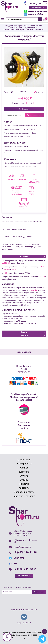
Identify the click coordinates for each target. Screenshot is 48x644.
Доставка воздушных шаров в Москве (17, 632)
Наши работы (24, 464)
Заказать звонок (38, 7)
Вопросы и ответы (24, 492)
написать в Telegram (35, 15)
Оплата (24, 476)
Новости (24, 484)
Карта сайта (24, 623)
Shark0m (19, 558)
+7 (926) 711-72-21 (25, 569)
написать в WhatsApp (35, 11)
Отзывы (24, 480)
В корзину (24, 109)
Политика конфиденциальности (24, 638)
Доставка (24, 472)
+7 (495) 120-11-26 (38, 4)
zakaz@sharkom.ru (22, 547)
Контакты (24, 488)
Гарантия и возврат (24, 496)
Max (45, 2)
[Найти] (22, 19)
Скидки (24, 468)
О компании (24, 460)
